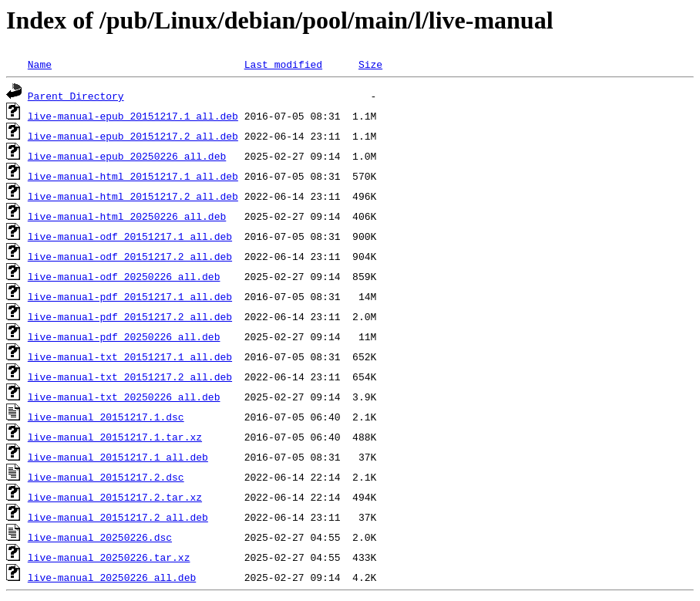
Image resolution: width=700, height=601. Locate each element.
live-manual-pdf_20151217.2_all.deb (130, 316)
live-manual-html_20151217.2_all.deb (133, 196)
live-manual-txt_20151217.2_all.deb (130, 376)
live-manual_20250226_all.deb (112, 577)
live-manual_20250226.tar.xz (109, 557)
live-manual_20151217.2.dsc (106, 477)
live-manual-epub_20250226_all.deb (127, 156)
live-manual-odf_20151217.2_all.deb (130, 256)
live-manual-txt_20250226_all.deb (124, 397)
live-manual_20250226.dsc (100, 537)
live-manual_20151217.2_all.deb (118, 517)
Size (370, 64)
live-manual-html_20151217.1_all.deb (133, 176)
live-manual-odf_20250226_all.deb (124, 276)
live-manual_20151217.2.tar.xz (115, 497)
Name (40, 64)
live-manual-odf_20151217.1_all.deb (130, 236)
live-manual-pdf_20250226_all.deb (124, 336)
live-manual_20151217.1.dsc (106, 417)
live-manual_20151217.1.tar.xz (115, 437)
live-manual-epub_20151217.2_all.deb (133, 136)
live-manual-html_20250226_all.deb (127, 216)
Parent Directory (76, 96)
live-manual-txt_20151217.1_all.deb (130, 356)
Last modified (283, 64)
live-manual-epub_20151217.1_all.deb (133, 116)
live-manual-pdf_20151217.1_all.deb (130, 296)
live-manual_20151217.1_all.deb (118, 457)
